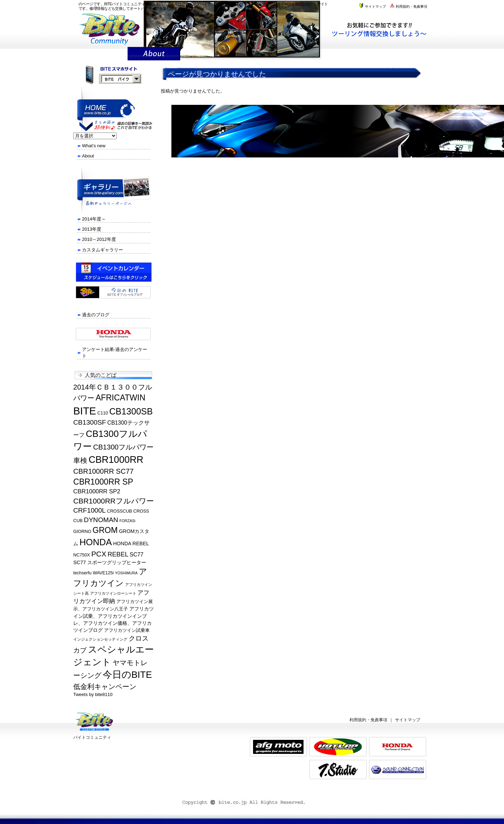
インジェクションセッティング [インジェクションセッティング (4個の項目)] (100, 639)
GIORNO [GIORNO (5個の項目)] (82, 532)
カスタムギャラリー (103, 250)
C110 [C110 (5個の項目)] (103, 413)
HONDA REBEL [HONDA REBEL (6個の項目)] (131, 543)
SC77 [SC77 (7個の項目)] (137, 555)
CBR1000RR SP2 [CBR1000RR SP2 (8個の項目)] (97, 491)
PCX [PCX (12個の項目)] (99, 554)
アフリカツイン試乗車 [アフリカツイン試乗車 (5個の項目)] (127, 630)
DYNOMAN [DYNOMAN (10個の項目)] (101, 520)
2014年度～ (94, 219)
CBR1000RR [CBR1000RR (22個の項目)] (116, 460)
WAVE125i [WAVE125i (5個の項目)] (103, 573)
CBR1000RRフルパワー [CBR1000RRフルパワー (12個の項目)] (114, 501)
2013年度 (92, 229)
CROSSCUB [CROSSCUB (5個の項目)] (120, 511)
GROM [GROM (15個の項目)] (105, 530)
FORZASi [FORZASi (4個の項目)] (128, 521)
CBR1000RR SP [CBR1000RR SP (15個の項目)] (103, 482)
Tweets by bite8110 (93, 694)
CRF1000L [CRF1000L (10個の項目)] (89, 510)
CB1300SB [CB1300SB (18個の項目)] (131, 411)
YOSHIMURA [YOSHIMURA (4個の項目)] (126, 573)
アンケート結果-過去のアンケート (115, 353)
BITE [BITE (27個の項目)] (85, 411)
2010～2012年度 (99, 239)
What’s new (94, 146)
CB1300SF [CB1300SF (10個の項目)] (90, 422)
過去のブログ (96, 315)
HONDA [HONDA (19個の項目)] (96, 542)
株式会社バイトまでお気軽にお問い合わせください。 (383, 29)
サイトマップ (372, 6)
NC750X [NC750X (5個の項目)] (82, 555)
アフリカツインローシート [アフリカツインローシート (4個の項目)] (113, 593)
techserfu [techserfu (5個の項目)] (82, 573)
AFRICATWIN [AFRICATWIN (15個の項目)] (121, 398)
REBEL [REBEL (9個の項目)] (118, 554)
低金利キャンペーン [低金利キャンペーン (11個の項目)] (105, 687)
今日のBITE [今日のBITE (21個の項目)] (127, 675)
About (88, 156)
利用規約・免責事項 (408, 6)
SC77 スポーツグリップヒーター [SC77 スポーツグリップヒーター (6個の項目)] (110, 562)
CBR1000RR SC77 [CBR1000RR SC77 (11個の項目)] (103, 471)
